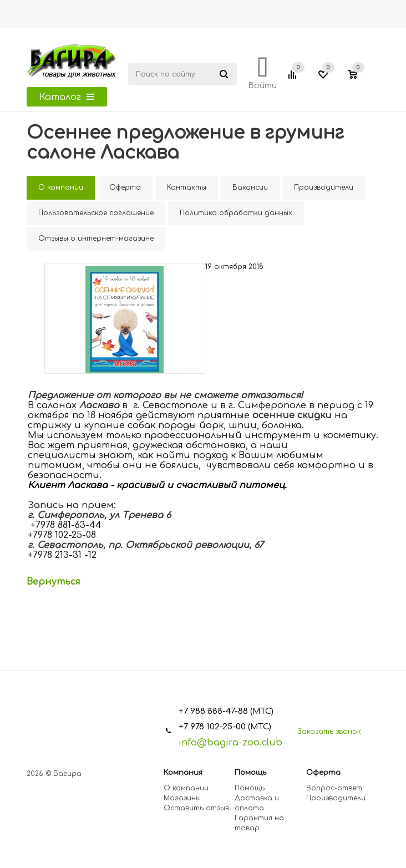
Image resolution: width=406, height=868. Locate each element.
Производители (336, 798)
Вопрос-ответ (334, 788)
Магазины (182, 798)
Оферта (323, 773)
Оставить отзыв (196, 808)
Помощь (250, 773)
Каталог (67, 97)
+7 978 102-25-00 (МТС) (225, 727)
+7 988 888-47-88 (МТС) (226, 711)
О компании (186, 788)
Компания (183, 773)
